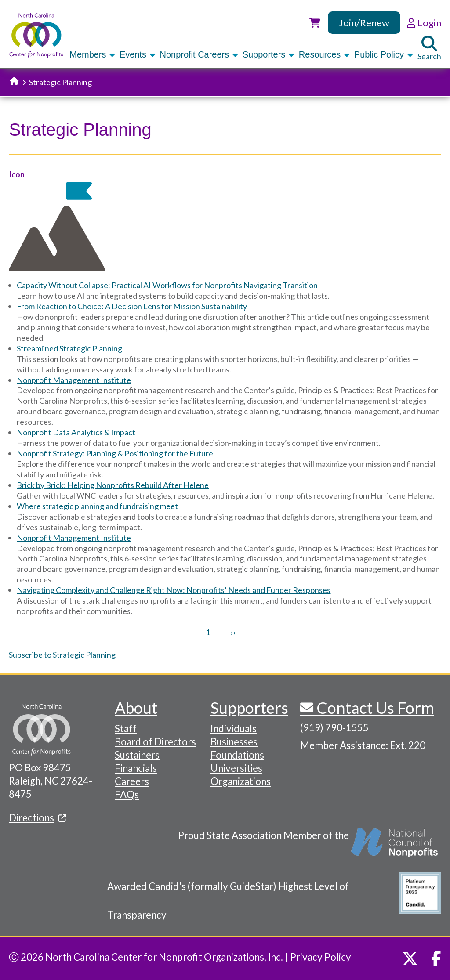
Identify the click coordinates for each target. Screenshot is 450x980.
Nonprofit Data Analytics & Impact (76, 432)
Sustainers (137, 755)
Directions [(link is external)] (37, 818)
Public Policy (384, 54)
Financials (136, 768)
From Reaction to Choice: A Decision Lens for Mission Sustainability (132, 306)
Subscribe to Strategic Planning (62, 655)
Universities (236, 768)
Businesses (234, 742)
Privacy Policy (321, 957)
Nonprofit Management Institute (74, 380)
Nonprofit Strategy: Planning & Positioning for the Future (115, 453)
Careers (132, 781)
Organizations (241, 781)
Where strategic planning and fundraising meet (97, 506)
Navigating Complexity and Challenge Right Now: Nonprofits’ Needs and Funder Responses (174, 590)
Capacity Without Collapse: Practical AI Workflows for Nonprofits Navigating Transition (167, 285)
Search (429, 48)
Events (138, 54)
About (136, 708)
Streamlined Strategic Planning (69, 348)
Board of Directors (155, 742)
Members (93, 54)
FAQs (127, 794)
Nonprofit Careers (200, 54)
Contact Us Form (374, 708)
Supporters (269, 54)
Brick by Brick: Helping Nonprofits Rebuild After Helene (113, 485)
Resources (325, 54)
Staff (126, 729)
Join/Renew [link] (364, 23)
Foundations (237, 755)
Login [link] (424, 23)
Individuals (234, 729)
